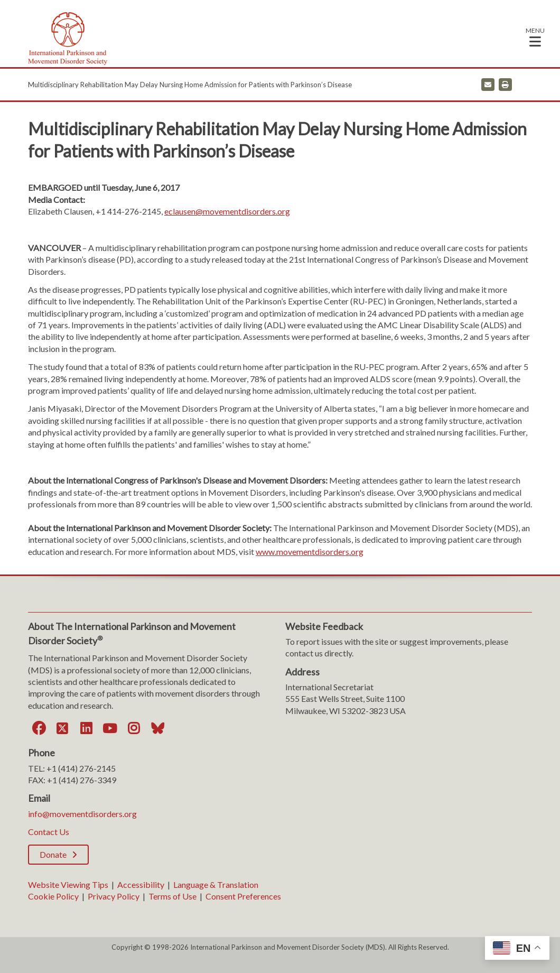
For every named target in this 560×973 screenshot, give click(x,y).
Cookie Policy (53, 896)
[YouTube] (110, 728)
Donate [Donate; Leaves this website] (53, 854)
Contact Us (49, 832)
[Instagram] (134, 728)
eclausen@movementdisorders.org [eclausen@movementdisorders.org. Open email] (227, 211)
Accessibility (141, 884)
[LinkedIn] (86, 728)
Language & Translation (216, 884)
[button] (535, 37)
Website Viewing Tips (68, 884)
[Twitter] (62, 728)
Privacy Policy (114, 896)
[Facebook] (39, 728)
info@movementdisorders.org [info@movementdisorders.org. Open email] (82, 814)
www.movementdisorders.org (310, 552)
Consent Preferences (243, 896)
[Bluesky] (157, 728)
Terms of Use (172, 896)
